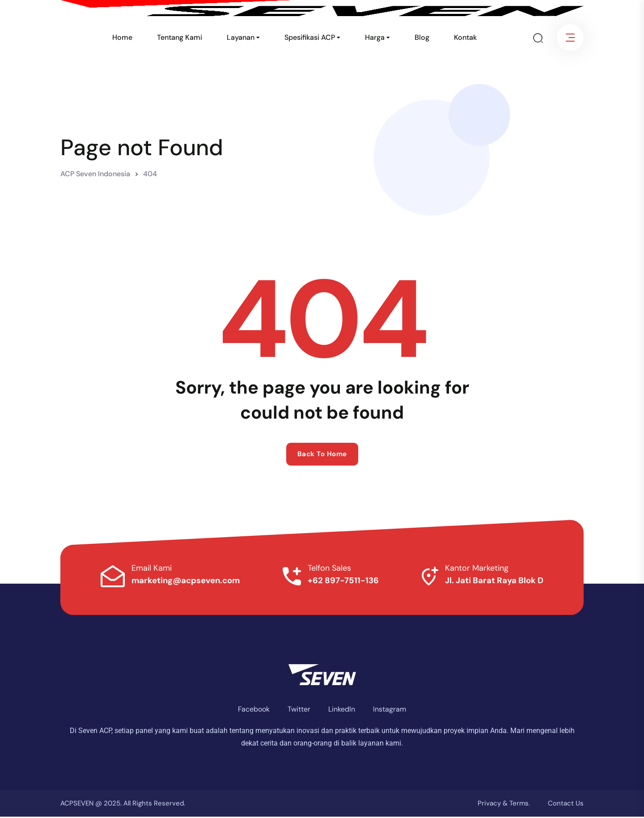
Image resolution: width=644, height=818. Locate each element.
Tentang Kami (180, 37)
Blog (422, 37)
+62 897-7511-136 (344, 581)
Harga (375, 37)
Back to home (322, 454)
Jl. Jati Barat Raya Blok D (489, 581)
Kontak (465, 37)
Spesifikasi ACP (310, 37)
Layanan (241, 37)
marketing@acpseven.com (191, 581)
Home (122, 37)
